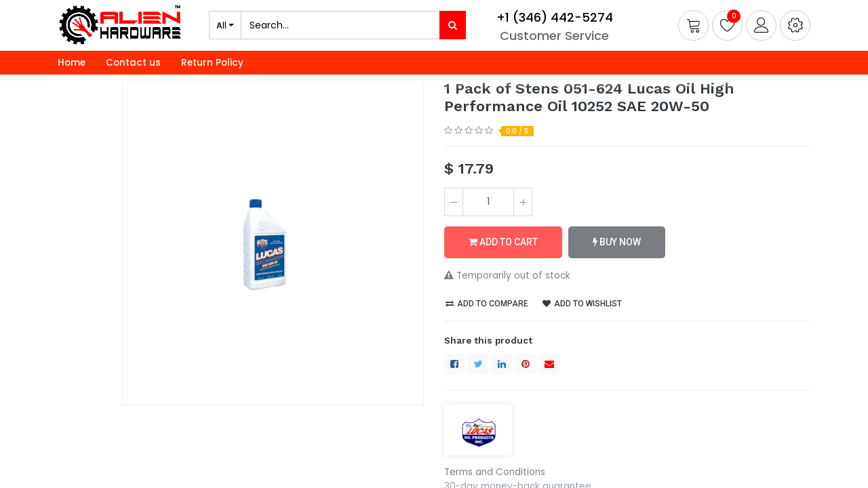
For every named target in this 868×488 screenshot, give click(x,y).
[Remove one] (454, 202)
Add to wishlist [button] (582, 304)
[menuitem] (72, 63)
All (221, 25)
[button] (795, 25)
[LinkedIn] (502, 364)
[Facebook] (454, 364)
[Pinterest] (526, 364)
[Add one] (523, 202)
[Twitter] (478, 364)
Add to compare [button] (487, 304)
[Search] (453, 25)
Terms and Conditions (495, 472)
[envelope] (549, 364)
